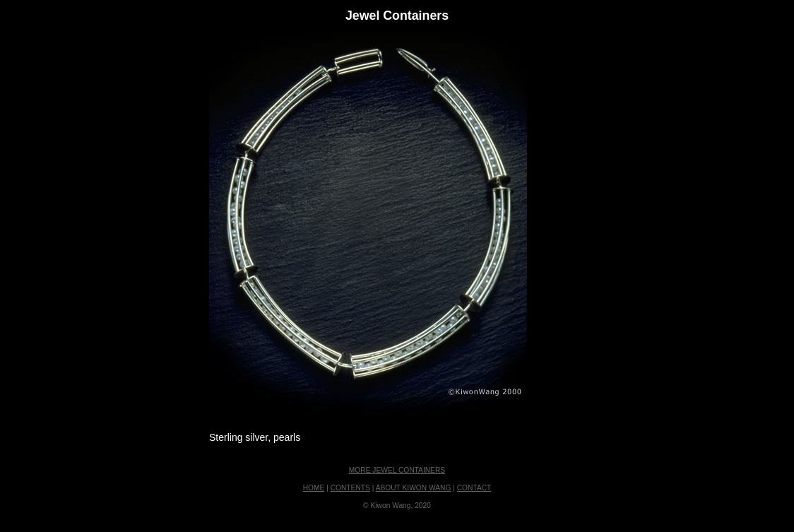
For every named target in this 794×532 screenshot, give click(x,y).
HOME (314, 488)
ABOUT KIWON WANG (414, 488)
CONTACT (474, 488)
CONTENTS (350, 488)
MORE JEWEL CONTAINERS (397, 470)
